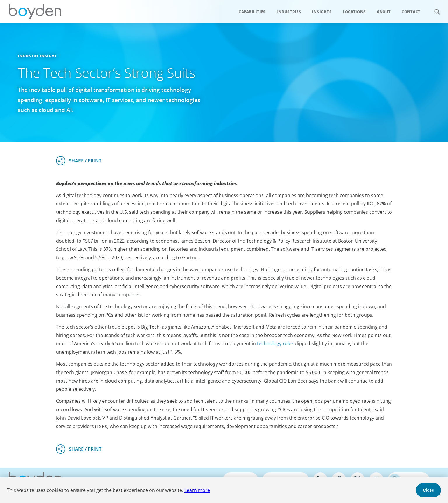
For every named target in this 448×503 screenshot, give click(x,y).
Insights (322, 12)
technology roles (275, 343)
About (384, 12)
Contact (411, 12)
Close (428, 490)
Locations (354, 12)
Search (434, 9)
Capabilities (252, 12)
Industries (289, 12)
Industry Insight (37, 56)
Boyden (35, 12)
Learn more (197, 490)
